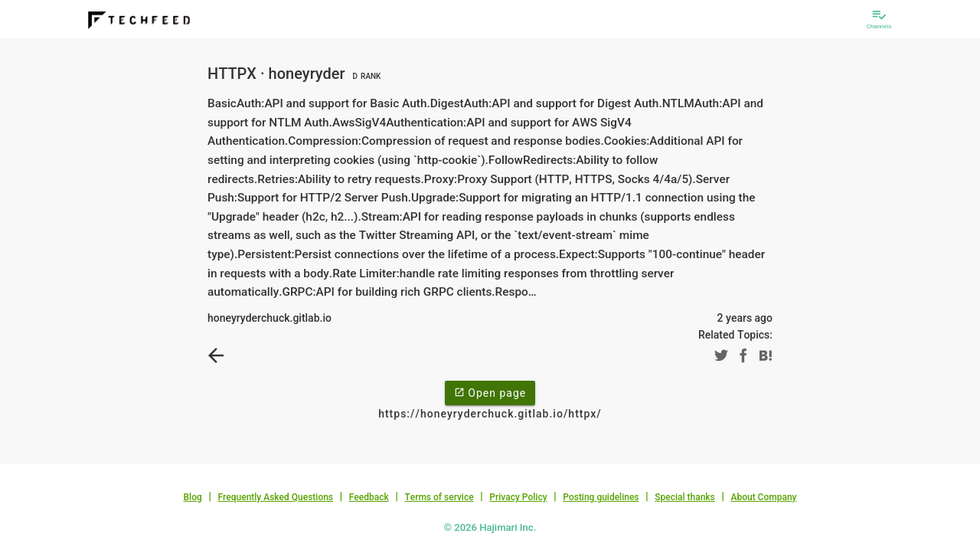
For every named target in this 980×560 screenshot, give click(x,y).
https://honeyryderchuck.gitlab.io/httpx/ (490, 414)
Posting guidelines (601, 497)
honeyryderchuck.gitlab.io (269, 318)
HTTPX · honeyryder (296, 74)
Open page (490, 392)
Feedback (369, 497)
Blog (193, 497)
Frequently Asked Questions (275, 497)
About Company (763, 497)
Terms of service (439, 497)
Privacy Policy (518, 497)
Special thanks (685, 497)
